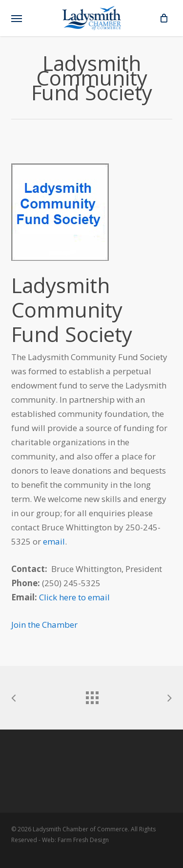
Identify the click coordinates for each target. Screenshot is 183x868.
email (54, 541)
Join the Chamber (44, 625)
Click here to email (74, 597)
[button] (17, 18)
